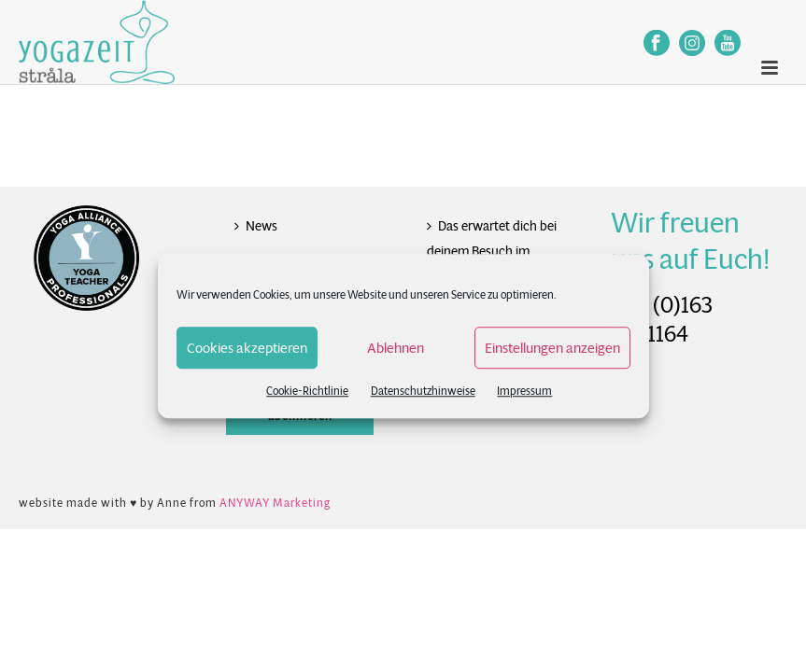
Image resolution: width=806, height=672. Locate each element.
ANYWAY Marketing (275, 503)
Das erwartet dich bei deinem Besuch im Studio (492, 251)
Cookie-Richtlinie (307, 391)
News (256, 226)
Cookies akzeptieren (247, 348)
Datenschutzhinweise (423, 391)
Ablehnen (396, 348)
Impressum (524, 391)
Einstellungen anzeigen (552, 348)
